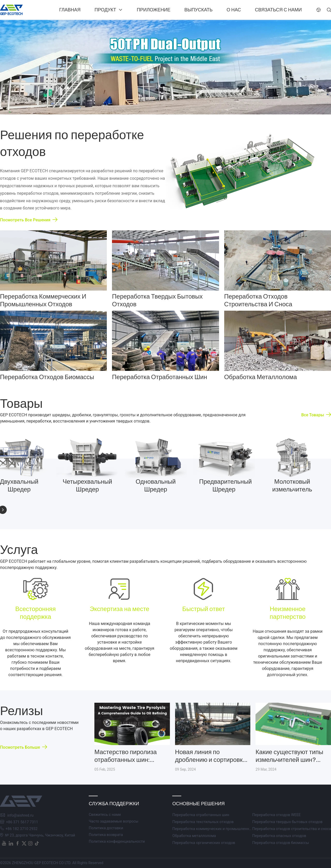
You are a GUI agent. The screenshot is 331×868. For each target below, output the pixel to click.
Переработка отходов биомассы (280, 843)
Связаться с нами (278, 10)
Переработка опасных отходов (279, 836)
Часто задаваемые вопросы (114, 821)
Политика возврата (106, 835)
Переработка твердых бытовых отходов (287, 822)
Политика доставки (106, 828)
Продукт (105, 10)
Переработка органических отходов (204, 843)
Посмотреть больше (20, 747)
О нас (234, 10)
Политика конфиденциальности (117, 842)
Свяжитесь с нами (105, 815)
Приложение (154, 10)
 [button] (329, 10)
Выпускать (198, 10)
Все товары (313, 415)
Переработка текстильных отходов (203, 822)
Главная (70, 10)
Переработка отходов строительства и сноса (292, 829)
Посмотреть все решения (25, 220)
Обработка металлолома (194, 836)
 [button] (319, 10)
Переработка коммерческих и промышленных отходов (221, 829)
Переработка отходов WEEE (276, 815)
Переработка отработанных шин (201, 815)
